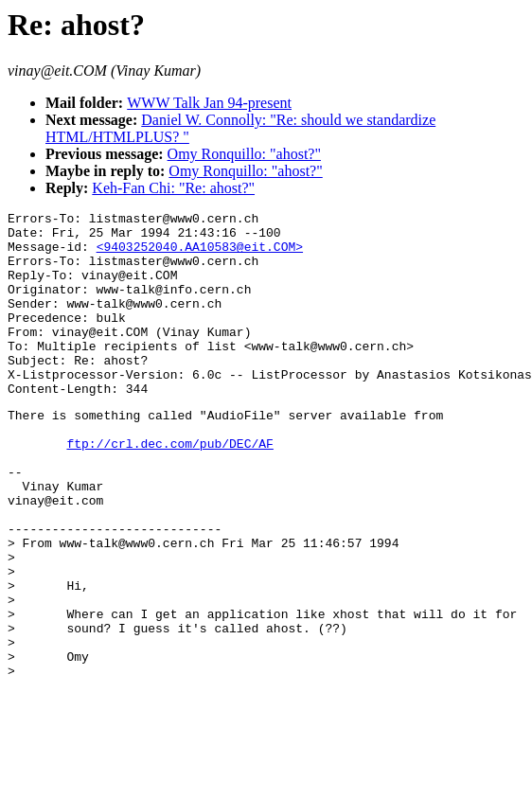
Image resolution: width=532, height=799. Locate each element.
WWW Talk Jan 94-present (209, 103)
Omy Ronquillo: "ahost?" (244, 154)
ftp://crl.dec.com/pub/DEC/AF (169, 488)
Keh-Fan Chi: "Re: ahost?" (173, 188)
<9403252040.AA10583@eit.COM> (200, 255)
